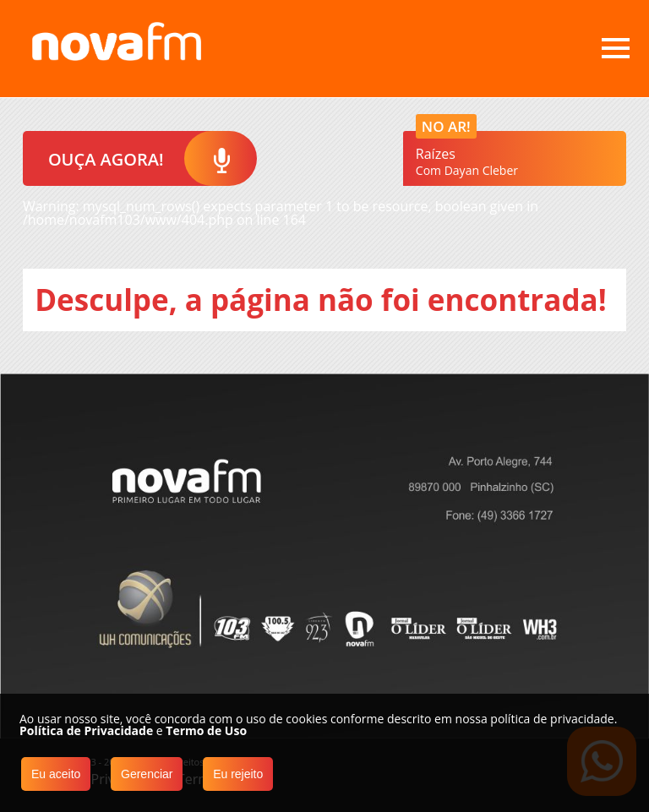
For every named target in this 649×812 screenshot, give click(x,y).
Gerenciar (147, 774)
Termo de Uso (206, 730)
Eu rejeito (238, 774)
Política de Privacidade (86, 730)
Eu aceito (56, 774)
